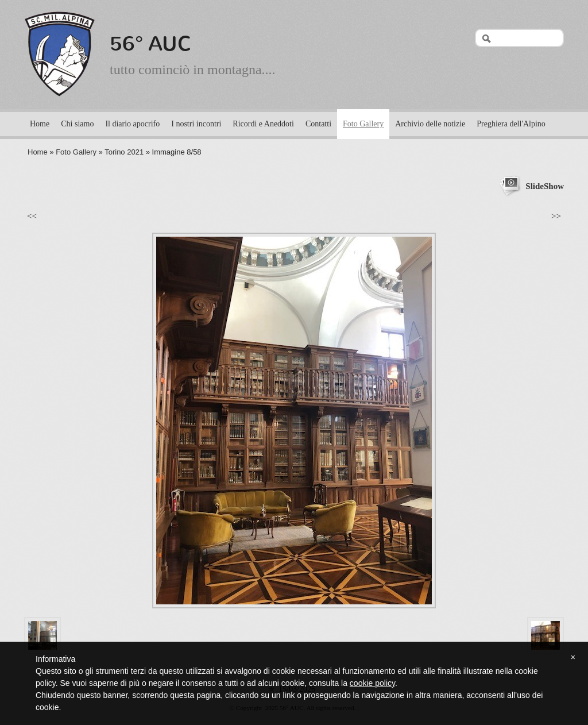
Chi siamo (77, 124)
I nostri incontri (196, 124)
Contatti (318, 124)
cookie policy (372, 683)
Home (40, 124)
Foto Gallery (363, 124)
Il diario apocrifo (132, 124)
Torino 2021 (124, 152)
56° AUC (151, 44)
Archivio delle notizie (430, 124)
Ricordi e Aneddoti (263, 124)
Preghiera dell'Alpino (511, 124)
